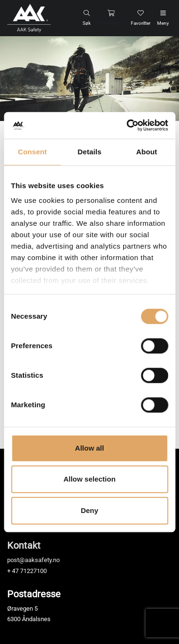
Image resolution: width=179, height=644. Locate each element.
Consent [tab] (32, 152)
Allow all (89, 448)
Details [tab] (90, 152)
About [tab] (147, 152)
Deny (89, 510)
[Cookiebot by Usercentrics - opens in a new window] (127, 125)
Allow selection (89, 479)
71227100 (33, 571)
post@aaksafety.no (33, 560)
